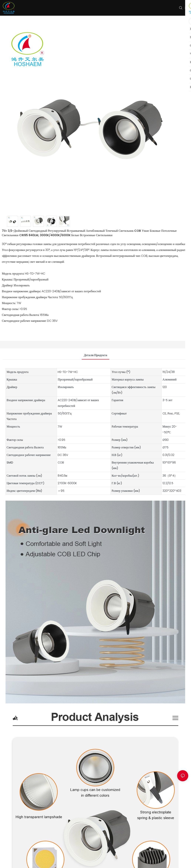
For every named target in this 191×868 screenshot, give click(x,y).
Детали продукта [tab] (96, 355)
